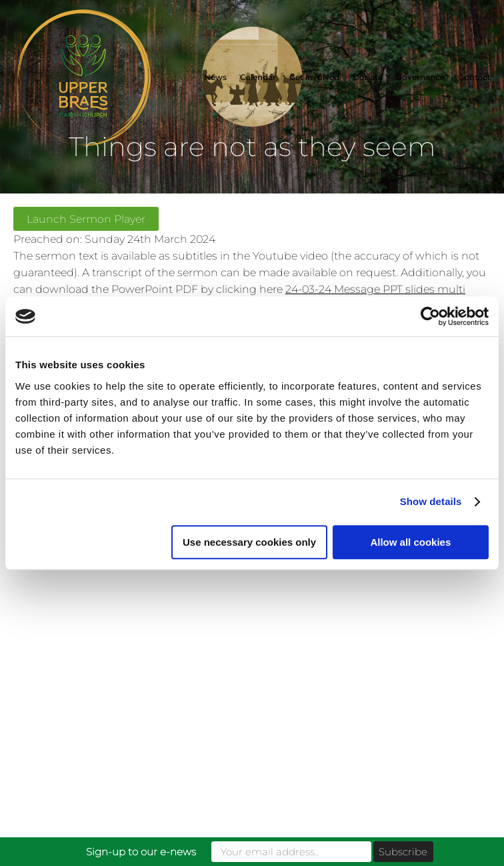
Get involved (314, 77)
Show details (431, 501)
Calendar (258, 77)
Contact (474, 77)
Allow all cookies (410, 542)
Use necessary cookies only (249, 542)
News (215, 77)
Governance (420, 77)
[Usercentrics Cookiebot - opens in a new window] (430, 316)
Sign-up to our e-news (141, 852)
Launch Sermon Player (86, 219)
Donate (368, 77)
